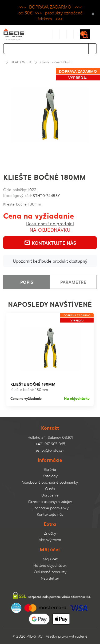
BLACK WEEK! (21, 62)
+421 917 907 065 (50, 444)
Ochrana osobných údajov (50, 501)
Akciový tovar (50, 540)
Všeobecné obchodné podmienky (50, 482)
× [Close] (93, 13)
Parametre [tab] (73, 282)
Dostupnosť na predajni (50, 223)
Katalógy (50, 476)
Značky (50, 533)
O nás (50, 489)
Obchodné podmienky (50, 508)
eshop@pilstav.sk (50, 450)
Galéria (50, 469)
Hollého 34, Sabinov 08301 (50, 437)
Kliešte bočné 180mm (55, 62)
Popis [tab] (27, 282)
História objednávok (50, 565)
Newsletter (50, 578)
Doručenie (50, 495)
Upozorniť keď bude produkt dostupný (50, 261)
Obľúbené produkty (50, 572)
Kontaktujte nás (50, 243)
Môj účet (50, 559)
